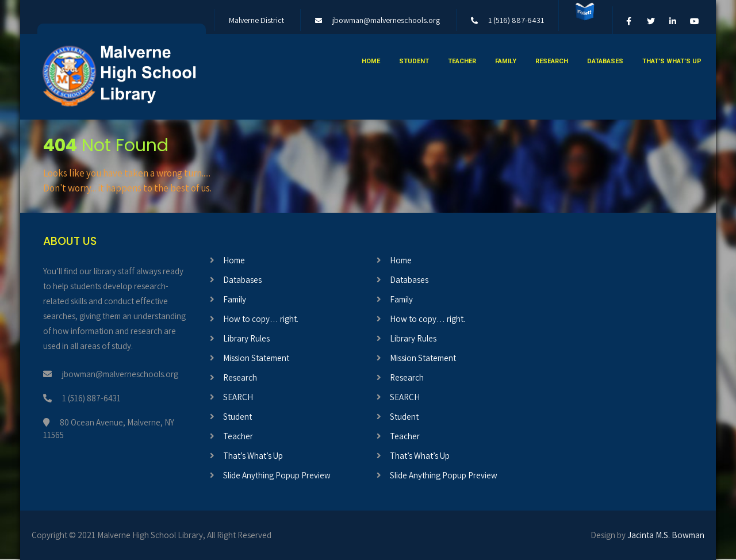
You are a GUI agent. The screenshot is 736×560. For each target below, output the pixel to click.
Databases (605, 61)
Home (371, 61)
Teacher (462, 61)
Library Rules (246, 338)
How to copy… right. (261, 319)
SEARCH (238, 397)
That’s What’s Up (672, 61)
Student (414, 61)
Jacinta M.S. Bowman (666, 535)
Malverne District (256, 20)
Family (506, 61)
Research (552, 61)
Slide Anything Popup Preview (277, 475)
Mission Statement (256, 358)
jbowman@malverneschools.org (386, 20)
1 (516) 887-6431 (516, 20)
